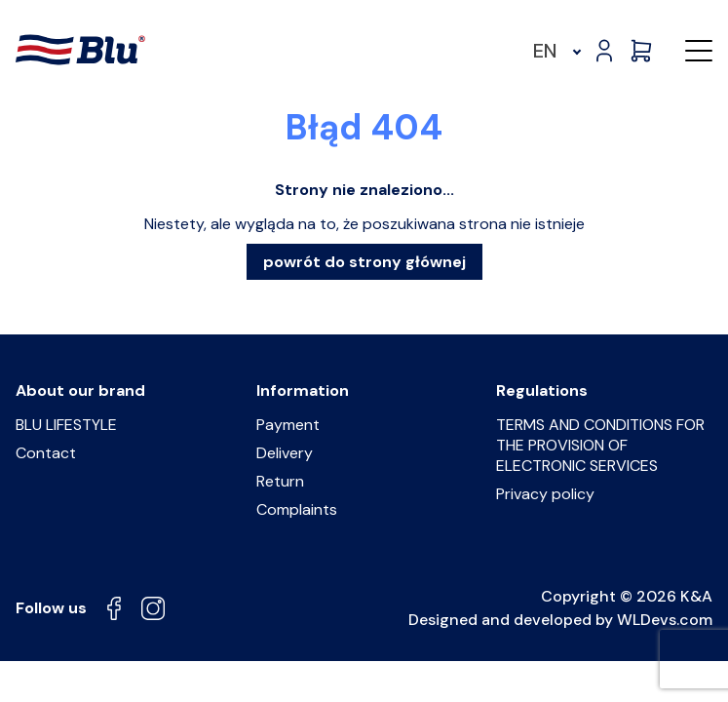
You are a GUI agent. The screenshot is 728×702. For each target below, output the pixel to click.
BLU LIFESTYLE (66, 425)
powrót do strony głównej (364, 262)
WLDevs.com (665, 620)
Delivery (285, 453)
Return (280, 481)
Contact (46, 453)
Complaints (297, 509)
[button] (699, 51)
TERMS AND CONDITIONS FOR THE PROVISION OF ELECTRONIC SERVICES (600, 445)
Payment (288, 425)
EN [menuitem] (545, 51)
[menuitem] (554, 51)
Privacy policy (545, 494)
